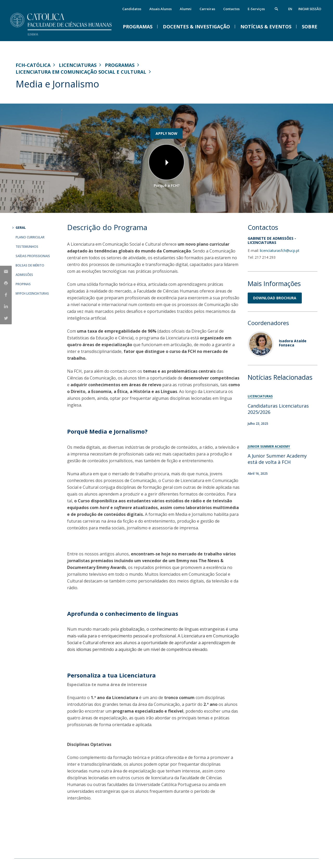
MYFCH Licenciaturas (32, 293)
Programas (120, 65)
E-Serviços (256, 9)
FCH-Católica (33, 65)
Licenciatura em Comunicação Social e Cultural (81, 72)
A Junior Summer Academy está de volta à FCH (277, 459)
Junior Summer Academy (269, 446)
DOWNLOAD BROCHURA (275, 298)
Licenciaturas (78, 65)
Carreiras (207, 9)
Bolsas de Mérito (30, 265)
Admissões (24, 275)
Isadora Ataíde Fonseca (293, 343)
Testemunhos (27, 247)
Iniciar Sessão (310, 9)
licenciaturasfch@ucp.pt (280, 251)
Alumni (186, 9)
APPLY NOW (166, 133)
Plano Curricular (30, 237)
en (290, 9)
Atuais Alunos (161, 9)
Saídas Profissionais (33, 256)
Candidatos (132, 9)
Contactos (231, 9)
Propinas (23, 284)
